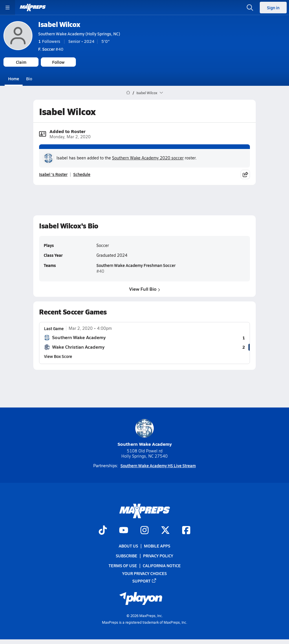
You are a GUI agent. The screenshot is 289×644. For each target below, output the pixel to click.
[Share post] (245, 174)
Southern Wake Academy (145, 433)
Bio (29, 79)
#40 (51, 49)
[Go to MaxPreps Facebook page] (186, 531)
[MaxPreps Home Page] (128, 93)
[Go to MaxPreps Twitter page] (165, 531)
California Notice (162, 565)
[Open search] (250, 8)
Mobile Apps (157, 546)
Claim (21, 62)
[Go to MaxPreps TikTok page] (103, 531)
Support (144, 581)
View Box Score (58, 356)
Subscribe (127, 556)
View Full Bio (145, 289)
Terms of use (123, 565)
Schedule (82, 174)
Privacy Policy (158, 556)
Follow (58, 62)
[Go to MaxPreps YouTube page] (124, 531)
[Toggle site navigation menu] (8, 8)
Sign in (273, 8)
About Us (128, 546)
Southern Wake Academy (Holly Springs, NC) (79, 34)
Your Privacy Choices (144, 573)
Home (14, 79)
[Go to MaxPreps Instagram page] (144, 531)
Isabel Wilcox (59, 24)
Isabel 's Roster (53, 174)
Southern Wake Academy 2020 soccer (148, 158)
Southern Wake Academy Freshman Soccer (136, 265)
